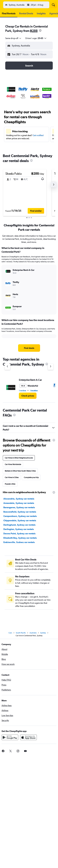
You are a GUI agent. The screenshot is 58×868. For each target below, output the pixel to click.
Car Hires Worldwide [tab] (13, 464)
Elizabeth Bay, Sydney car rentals (20, 538)
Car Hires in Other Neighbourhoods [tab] (19, 458)
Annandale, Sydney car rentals (19, 503)
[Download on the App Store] (28, 737)
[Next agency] (51, 367)
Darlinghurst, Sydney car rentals (19, 525)
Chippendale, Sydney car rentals (20, 520)
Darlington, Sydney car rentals (19, 529)
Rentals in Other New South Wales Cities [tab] (20, 471)
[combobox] (13, 38)
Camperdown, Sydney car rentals (20, 516)
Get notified (38, 135)
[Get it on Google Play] (10, 737)
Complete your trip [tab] (31, 477)
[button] (5, 5)
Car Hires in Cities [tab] (12, 477)
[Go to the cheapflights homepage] (22, 5)
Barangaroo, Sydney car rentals (19, 507)
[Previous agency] (7, 367)
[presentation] (40, 30)
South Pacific (21, 633)
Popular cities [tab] (10, 484)
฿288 (34, 31)
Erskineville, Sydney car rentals (19, 542)
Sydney (43, 633)
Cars (10, 633)
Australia (33, 633)
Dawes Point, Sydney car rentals (19, 534)
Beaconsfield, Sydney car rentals (20, 512)
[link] (29, 348)
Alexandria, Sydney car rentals (19, 499)
